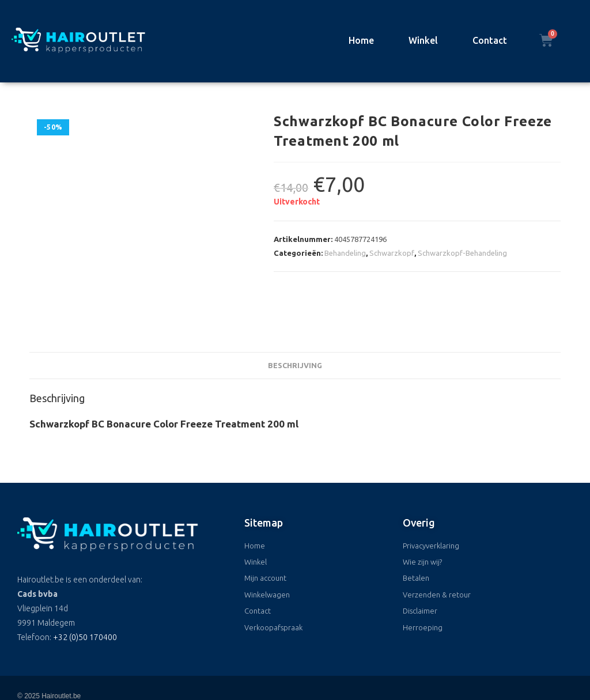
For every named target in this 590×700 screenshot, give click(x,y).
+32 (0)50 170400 (85, 596)
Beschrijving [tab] (295, 323)
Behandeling (345, 253)
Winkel (423, 40)
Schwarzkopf (392, 253)
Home (361, 40)
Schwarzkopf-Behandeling (462, 253)
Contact (490, 40)
